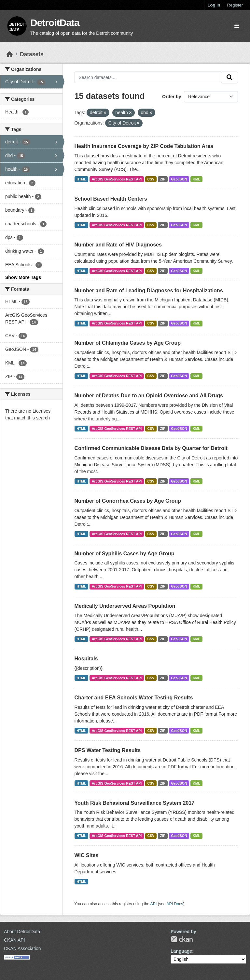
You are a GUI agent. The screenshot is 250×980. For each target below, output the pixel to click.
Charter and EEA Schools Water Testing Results (134, 698)
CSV (151, 179)
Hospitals (86, 659)
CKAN (182, 939)
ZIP (163, 179)
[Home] (10, 54)
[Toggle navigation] (237, 26)
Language (181, 951)
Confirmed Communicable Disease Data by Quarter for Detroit (151, 448)
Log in (214, 5)
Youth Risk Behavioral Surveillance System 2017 (135, 803)
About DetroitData (22, 932)
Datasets (32, 54)
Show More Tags (23, 277)
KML (196, 179)
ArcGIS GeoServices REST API (117, 179)
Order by (172, 97)
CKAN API (14, 940)
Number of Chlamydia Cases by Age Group (128, 343)
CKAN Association (22, 948)
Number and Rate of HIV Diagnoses (118, 245)
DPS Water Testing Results (108, 750)
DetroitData (55, 23)
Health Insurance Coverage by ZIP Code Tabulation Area (144, 146)
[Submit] (229, 77)
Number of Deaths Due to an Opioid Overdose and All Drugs (149, 396)
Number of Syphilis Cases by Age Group (125, 554)
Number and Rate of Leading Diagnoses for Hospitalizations (149, 291)
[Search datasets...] (148, 77)
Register (235, 5)
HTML (81, 179)
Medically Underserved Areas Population (125, 606)
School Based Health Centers (111, 199)
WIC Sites (87, 855)
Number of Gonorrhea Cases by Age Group (128, 501)
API (154, 904)
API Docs (175, 904)
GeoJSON (179, 179)
